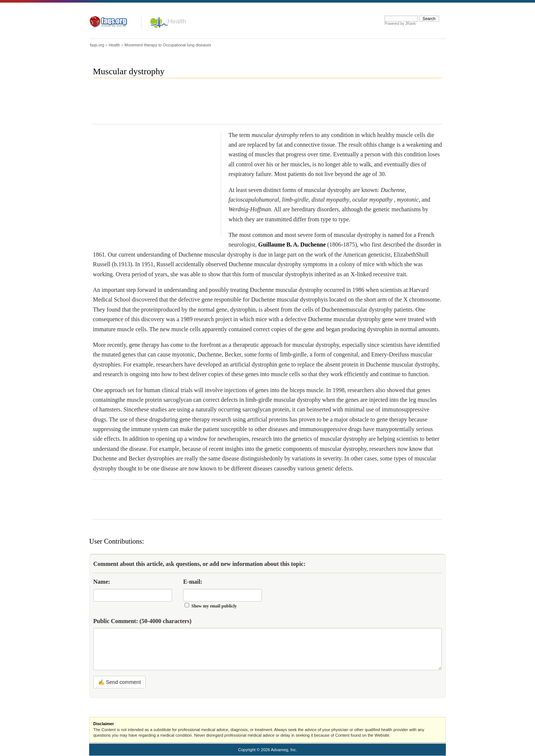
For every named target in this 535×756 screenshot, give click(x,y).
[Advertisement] (228, 104)
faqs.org (97, 45)
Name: (102, 582)
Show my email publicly (214, 606)
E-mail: (193, 582)
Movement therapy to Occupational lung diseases (168, 45)
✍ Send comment (119, 682)
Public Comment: (142, 621)
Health (177, 21)
